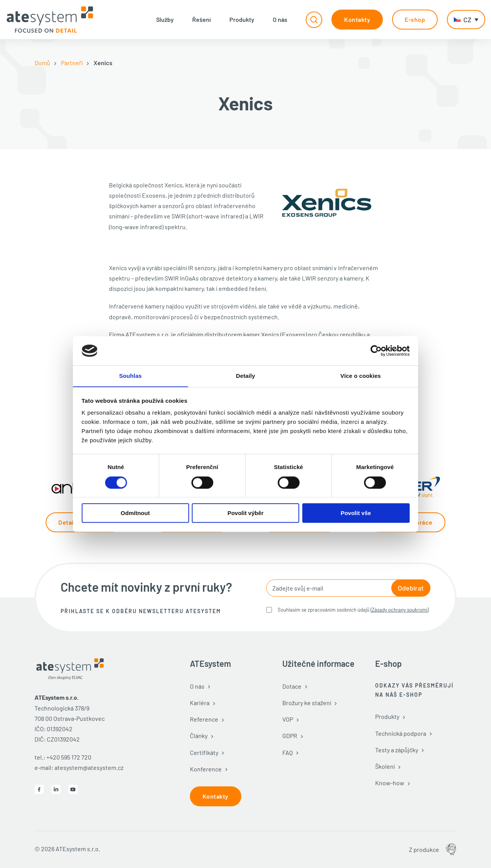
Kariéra (200, 703)
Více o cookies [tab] (361, 376)
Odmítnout (135, 513)
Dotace (292, 686)
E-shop (415, 19)
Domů (42, 63)
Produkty (242, 19)
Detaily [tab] (245, 376)
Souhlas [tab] (130, 376)
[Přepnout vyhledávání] (314, 20)
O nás (280, 19)
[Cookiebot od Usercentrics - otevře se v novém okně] (376, 351)
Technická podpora (401, 733)
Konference (206, 769)
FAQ (288, 752)
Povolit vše (356, 513)
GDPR (290, 736)
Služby (165, 19)
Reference (204, 719)
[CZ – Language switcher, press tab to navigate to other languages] (466, 20)
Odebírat (411, 588)
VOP (288, 719)
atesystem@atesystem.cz (89, 767)
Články (199, 736)
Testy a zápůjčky (397, 750)
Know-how (390, 783)
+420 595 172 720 (69, 757)
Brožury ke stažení (307, 703)
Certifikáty (204, 752)
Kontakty (357, 19)
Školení (385, 766)
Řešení (202, 19)
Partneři (72, 63)
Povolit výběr (245, 513)
